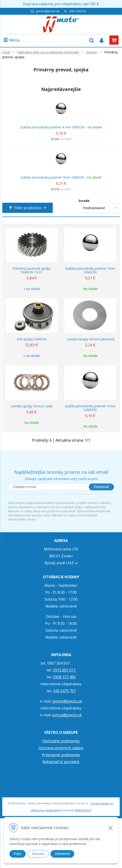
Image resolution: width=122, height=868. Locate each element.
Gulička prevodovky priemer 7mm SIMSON (52, 177)
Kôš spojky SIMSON (32, 339)
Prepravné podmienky (61, 755)
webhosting (53, 810)
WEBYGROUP (83, 810)
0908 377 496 (64, 677)
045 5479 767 (64, 691)
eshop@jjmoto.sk (67, 715)
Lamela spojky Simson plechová (90, 339)
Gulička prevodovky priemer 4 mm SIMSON (52, 127)
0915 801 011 (64, 670)
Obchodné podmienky (61, 741)
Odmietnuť (62, 854)
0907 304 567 (78, 11)
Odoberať (101, 487)
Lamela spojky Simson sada (32, 406)
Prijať (18, 854)
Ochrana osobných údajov (61, 748)
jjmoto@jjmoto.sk (48, 11)
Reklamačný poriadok (61, 762)
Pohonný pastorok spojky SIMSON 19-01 (32, 270)
